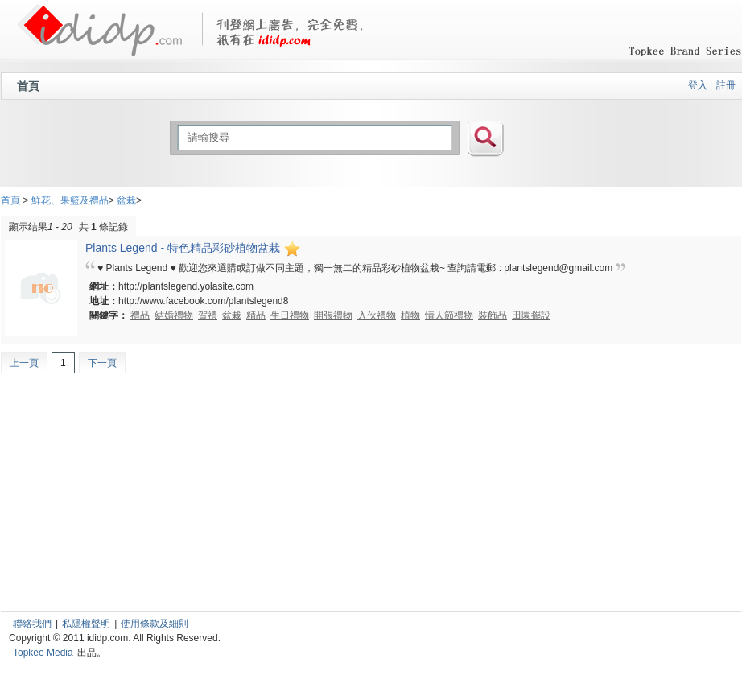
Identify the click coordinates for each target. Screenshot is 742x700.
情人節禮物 (449, 315)
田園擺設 (531, 315)
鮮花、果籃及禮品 (70, 200)
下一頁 (102, 363)
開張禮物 (333, 315)
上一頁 (24, 363)
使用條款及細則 (155, 624)
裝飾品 (493, 315)
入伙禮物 (377, 315)
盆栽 (126, 200)
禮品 (140, 315)
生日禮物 (290, 315)
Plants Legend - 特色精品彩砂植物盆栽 (194, 248)
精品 (256, 315)
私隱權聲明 (86, 624)
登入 (698, 85)
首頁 (28, 86)
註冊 (726, 85)
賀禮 (208, 315)
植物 (410, 315)
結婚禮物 (174, 315)
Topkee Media (43, 653)
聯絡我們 (32, 624)
